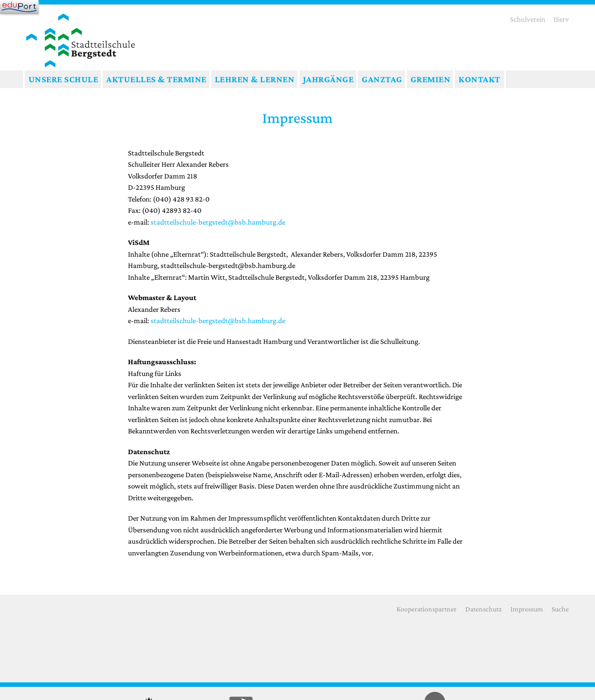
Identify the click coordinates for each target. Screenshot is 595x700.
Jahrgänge (328, 79)
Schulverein (528, 19)
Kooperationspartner (427, 609)
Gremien (431, 79)
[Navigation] (19, 7)
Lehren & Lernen (255, 79)
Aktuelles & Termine (156, 79)
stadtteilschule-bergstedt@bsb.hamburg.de (218, 222)
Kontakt (479, 79)
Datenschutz (484, 609)
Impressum (527, 609)
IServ (561, 19)
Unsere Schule (64, 79)
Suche (560, 609)
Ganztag (382, 79)
